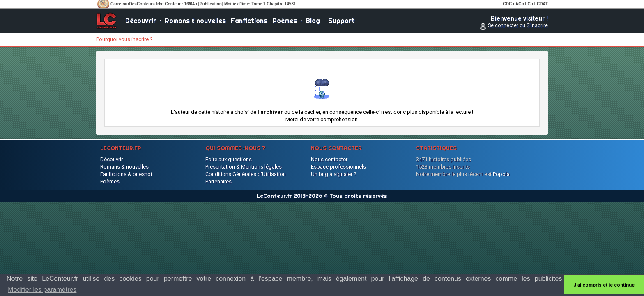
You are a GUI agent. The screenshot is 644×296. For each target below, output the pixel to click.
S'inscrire (537, 25)
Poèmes (285, 21)
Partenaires (218, 182)
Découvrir (141, 21)
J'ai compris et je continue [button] (604, 285)
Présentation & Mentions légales (244, 167)
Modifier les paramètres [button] (42, 290)
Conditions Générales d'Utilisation (246, 174)
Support (342, 21)
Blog (313, 21)
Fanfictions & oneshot (126, 174)
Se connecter (503, 25)
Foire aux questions (229, 159)
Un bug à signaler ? (334, 174)
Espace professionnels (338, 167)
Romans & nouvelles (195, 21)
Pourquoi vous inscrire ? (124, 39)
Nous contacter (329, 159)
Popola (501, 174)
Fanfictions (249, 21)
